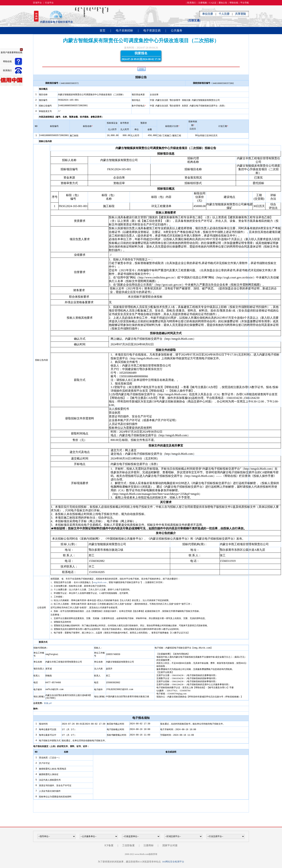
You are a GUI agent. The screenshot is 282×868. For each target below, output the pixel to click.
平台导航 (245, 3)
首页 (103, 30)
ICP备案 (109, 845)
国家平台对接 (170, 845)
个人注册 (224, 14)
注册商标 (149, 845)
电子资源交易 (152, 30)
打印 (142, 69)
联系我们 (192, 3)
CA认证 (213, 3)
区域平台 (37, 3)
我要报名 (141, 56)
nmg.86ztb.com (100, 582)
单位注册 (208, 14)
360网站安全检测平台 (173, 862)
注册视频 (203, 3)
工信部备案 (128, 845)
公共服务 (177, 30)
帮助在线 (234, 3)
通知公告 (223, 3)
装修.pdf (48, 703)
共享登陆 (240, 14)
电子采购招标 (124, 30)
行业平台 (49, 3)
